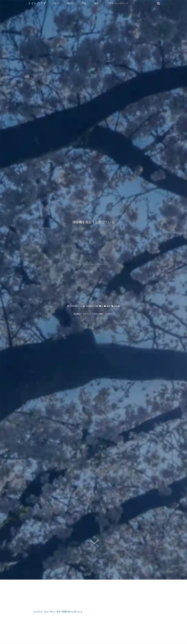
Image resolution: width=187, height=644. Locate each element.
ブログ (56, 3)
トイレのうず (37, 3)
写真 (84, 3)
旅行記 (70, 3)
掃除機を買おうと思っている (93, 222)
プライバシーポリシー (118, 3)
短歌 (97, 3)
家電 (108, 306)
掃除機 (117, 306)
